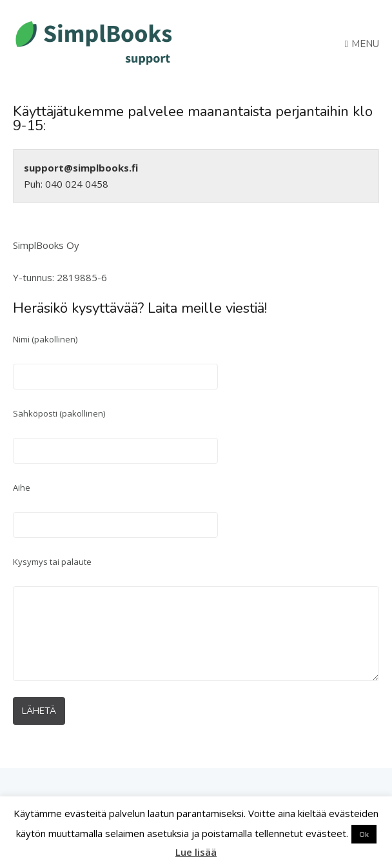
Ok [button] (364, 834)
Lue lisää (196, 852)
